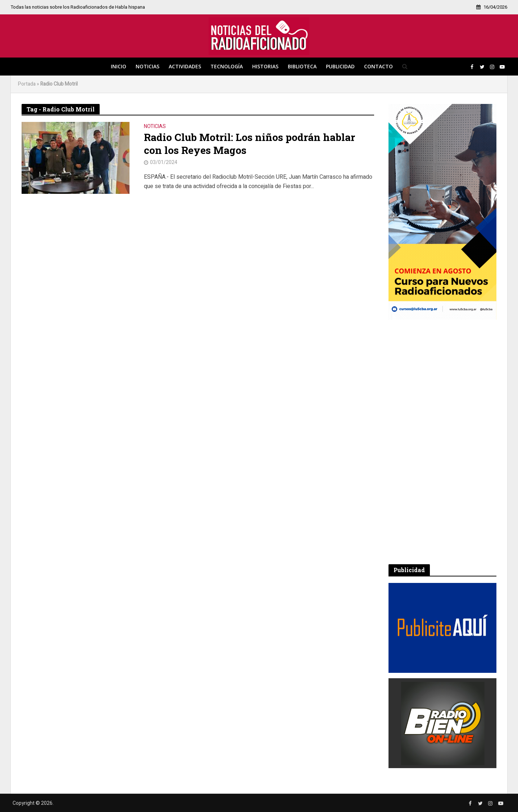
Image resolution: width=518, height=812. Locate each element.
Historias (265, 66)
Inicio (119, 66)
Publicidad (340, 66)
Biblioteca (302, 66)
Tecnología (227, 66)
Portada (27, 84)
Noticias (147, 66)
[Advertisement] (442, 442)
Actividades (185, 66)
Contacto (378, 66)
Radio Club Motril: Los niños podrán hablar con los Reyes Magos (249, 144)
